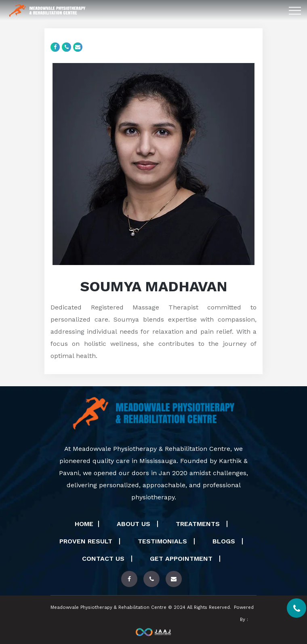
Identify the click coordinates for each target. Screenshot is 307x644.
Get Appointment (182, 559)
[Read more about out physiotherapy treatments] (129, 579)
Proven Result (87, 541)
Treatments (199, 524)
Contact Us (104, 559)
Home (84, 524)
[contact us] (151, 579)
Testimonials (163, 541)
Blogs (225, 541)
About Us (135, 524)
